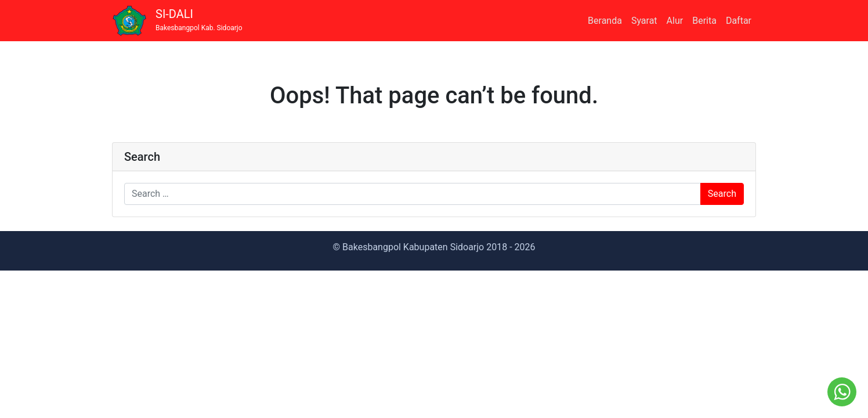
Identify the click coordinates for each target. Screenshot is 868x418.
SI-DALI (199, 20)
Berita (704, 21)
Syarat (644, 21)
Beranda (605, 21)
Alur (675, 21)
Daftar (739, 21)
